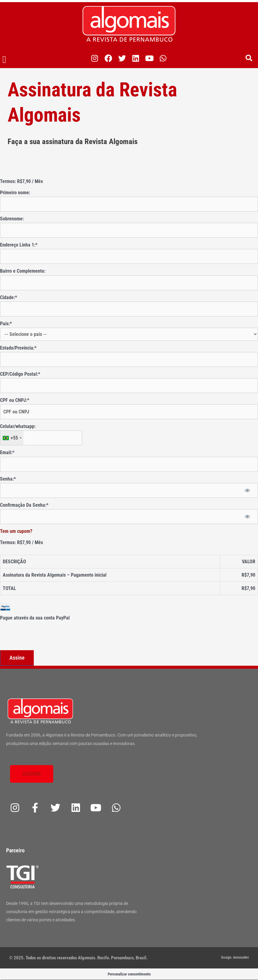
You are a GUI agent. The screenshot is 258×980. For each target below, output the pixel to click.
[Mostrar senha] (247, 490)
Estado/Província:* (18, 348)
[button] (4, 60)
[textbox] (41, 438)
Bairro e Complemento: (23, 271)
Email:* (7, 452)
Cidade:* (9, 297)
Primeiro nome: (15, 193)
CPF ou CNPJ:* (15, 400)
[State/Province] (129, 359)
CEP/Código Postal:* (20, 374)
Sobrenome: (12, 219)
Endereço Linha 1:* (19, 245)
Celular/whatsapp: (18, 426)
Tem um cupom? (16, 531)
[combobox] (12, 438)
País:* (6, 324)
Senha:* (8, 479)
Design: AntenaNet (235, 958)
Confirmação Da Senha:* (24, 505)
